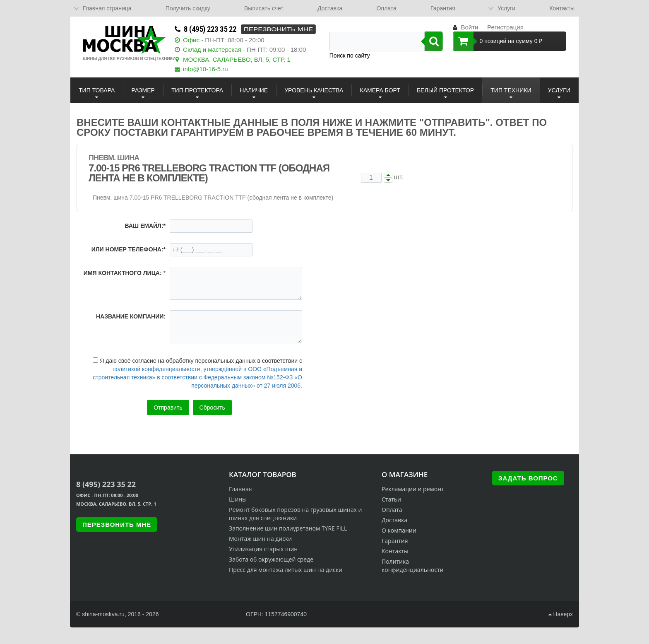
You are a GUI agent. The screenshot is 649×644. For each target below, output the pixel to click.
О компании (399, 530)
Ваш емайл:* (145, 226)
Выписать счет (264, 8)
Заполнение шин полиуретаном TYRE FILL (288, 528)
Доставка (330, 8)
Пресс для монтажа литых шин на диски (286, 570)
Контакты (562, 8)
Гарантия (443, 8)
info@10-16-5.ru (206, 69)
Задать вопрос (528, 478)
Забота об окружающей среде (271, 559)
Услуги (506, 8)
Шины (238, 499)
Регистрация (505, 27)
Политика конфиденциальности (412, 566)
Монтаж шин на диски (260, 539)
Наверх (561, 614)
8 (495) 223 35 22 (210, 29)
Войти (469, 27)
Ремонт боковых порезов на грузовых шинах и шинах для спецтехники (295, 514)
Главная (240, 489)
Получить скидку (188, 8)
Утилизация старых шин (263, 549)
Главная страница (107, 8)
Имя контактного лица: (123, 273)
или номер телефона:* (129, 249)
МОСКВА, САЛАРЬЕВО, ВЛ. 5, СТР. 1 (237, 59)
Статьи (391, 499)
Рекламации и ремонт (413, 489)
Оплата (387, 8)
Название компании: (131, 316)
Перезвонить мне (279, 29)
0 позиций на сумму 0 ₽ (498, 41)
